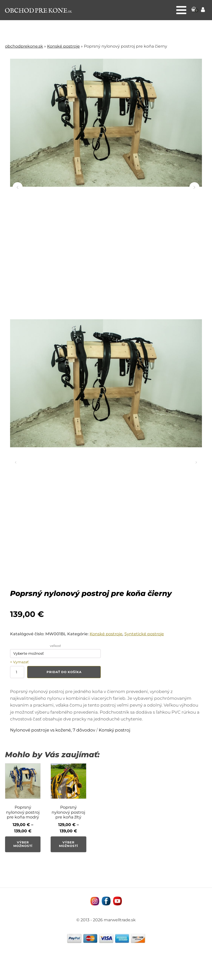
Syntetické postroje (144, 634)
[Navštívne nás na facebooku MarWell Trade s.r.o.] (106, 901)
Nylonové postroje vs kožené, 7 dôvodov (53, 730)
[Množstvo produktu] (17, 672)
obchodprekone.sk (24, 46)
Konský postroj (115, 730)
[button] (194, 10)
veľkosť (55, 646)
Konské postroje (63, 46)
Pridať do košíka (64, 672)
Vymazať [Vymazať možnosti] (21, 662)
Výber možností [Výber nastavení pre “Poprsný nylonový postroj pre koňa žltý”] (68, 844)
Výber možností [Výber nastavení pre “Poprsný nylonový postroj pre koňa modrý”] (23, 844)
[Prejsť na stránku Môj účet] (203, 10)
